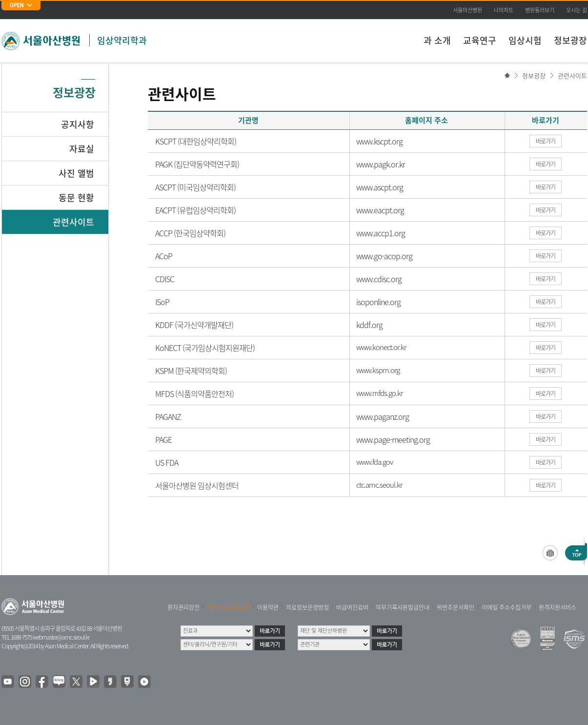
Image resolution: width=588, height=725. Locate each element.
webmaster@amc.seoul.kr (61, 637)
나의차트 (504, 10)
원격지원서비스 (558, 607)
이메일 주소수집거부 (507, 607)
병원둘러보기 (540, 10)
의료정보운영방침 (307, 607)
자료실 (82, 149)
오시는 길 (577, 10)
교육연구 (480, 40)
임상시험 (525, 40)
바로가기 (546, 141)
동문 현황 (76, 197)
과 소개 (437, 40)
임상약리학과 (122, 40)
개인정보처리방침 (228, 607)
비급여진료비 (352, 607)
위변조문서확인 (456, 607)
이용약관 (268, 607)
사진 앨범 (76, 173)
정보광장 (570, 40)
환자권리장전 (183, 607)
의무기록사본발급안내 (403, 607)
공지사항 (78, 124)
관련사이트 (572, 75)
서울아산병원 (467, 10)
